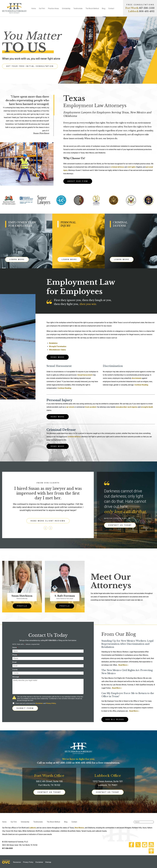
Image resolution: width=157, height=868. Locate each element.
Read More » (123, 665)
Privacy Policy (51, 703)
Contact (111, 9)
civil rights (132, 167)
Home (34, 9)
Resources (17, 862)
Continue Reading (64, 388)
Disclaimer (39, 703)
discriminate (137, 378)
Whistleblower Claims (58, 350)
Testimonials (78, 9)
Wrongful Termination (58, 346)
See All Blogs (115, 719)
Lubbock (32, 828)
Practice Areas (53, 9)
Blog (104, 9)
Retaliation (53, 343)
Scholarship (66, 9)
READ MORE (58, 357)
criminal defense (117, 167)
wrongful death (147, 407)
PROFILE (22, 606)
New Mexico (79, 828)
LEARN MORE (17, 259)
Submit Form (25, 708)
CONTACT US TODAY (120, 525)
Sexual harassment (85, 375)
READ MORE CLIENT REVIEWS (48, 521)
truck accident (91, 407)
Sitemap (48, 862)
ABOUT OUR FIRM (78, 181)
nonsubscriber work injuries (127, 407)
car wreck (70, 407)
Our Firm (42, 9)
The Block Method (92, 9)
